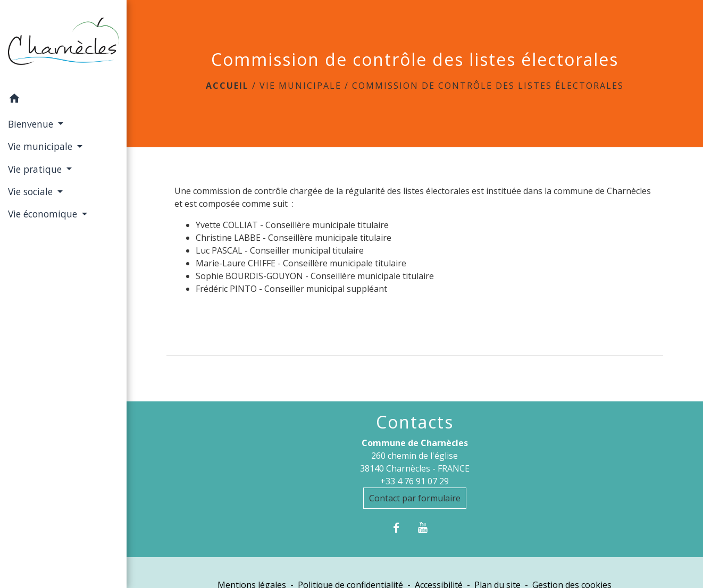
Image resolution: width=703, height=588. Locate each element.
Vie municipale (300, 86)
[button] (63, 100)
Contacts (415, 422)
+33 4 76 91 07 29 (415, 481)
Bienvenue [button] (32, 124)
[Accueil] (63, 44)
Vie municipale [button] (41, 146)
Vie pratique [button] (36, 169)
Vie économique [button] (44, 214)
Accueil (227, 86)
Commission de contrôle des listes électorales (488, 86)
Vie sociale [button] (32, 191)
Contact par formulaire (415, 498)
